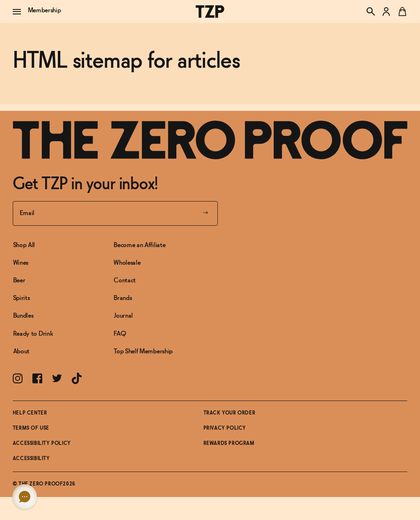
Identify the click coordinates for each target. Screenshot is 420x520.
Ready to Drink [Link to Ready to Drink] (33, 334)
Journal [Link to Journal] (123, 316)
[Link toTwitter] (57, 378)
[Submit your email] (205, 213)
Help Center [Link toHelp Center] (30, 413)
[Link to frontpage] (210, 140)
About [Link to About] (21, 352)
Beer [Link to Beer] (19, 281)
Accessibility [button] (31, 459)
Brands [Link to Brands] (123, 298)
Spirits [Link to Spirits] (22, 298)
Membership (45, 10)
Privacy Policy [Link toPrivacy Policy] (225, 428)
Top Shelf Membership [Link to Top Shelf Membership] (143, 352)
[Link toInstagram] (18, 378)
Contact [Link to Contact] (125, 281)
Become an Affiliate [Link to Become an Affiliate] (139, 245)
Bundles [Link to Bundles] (23, 316)
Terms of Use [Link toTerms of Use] (31, 428)
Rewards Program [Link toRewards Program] (229, 444)
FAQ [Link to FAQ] (120, 334)
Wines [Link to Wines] (21, 263)
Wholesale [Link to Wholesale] (127, 263)
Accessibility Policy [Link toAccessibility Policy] (42, 444)
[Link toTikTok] (77, 378)
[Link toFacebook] (37, 378)
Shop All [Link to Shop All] (24, 245)
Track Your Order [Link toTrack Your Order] (229, 413)
